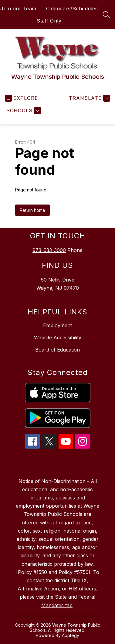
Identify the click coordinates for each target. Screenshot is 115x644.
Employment (57, 325)
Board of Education (57, 350)
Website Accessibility (58, 338)
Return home (32, 210)
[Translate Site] (89, 98)
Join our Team (18, 9)
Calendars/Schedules (72, 9)
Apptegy (71, 635)
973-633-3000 (49, 250)
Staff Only (49, 21)
